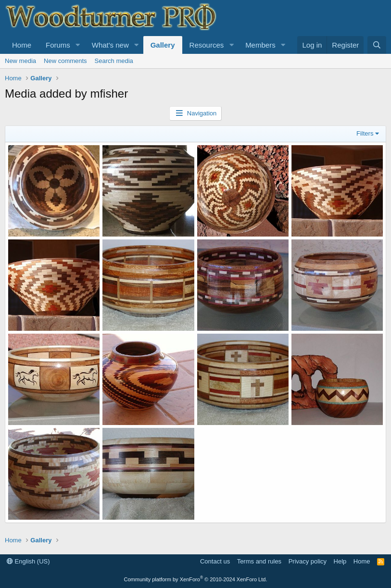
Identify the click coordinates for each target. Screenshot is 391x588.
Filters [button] (365, 133)
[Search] (377, 45)
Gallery (163, 45)
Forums (58, 45)
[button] (78, 45)
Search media (114, 61)
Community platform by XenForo (196, 579)
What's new (110, 45)
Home (22, 45)
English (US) (28, 561)
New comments (65, 61)
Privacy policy (308, 561)
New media (20, 61)
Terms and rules (259, 561)
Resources (207, 45)
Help (340, 561)
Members (260, 45)
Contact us (215, 561)
